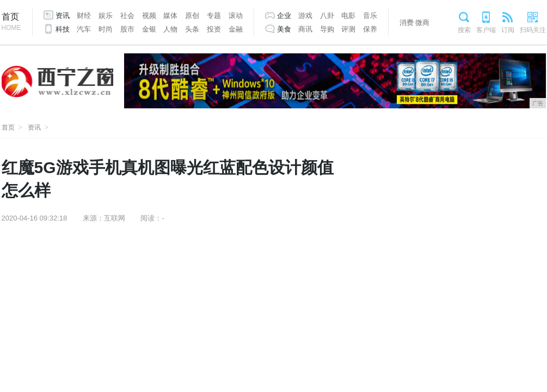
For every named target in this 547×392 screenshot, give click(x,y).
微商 (422, 23)
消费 (407, 23)
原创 (192, 16)
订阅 (508, 30)
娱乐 (106, 16)
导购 (327, 29)
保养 (370, 29)
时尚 (106, 29)
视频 (149, 16)
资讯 (63, 16)
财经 (84, 16)
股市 (127, 29)
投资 (214, 29)
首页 (11, 23)
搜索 (464, 30)
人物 (170, 29)
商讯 (305, 29)
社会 (127, 16)
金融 (236, 29)
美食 (284, 29)
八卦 (327, 16)
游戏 (305, 16)
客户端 (486, 30)
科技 (63, 29)
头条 (192, 29)
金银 (149, 29)
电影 (348, 16)
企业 (284, 16)
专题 (214, 16)
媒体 (170, 16)
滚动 (236, 16)
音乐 (370, 16)
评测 (348, 29)
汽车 (84, 29)
